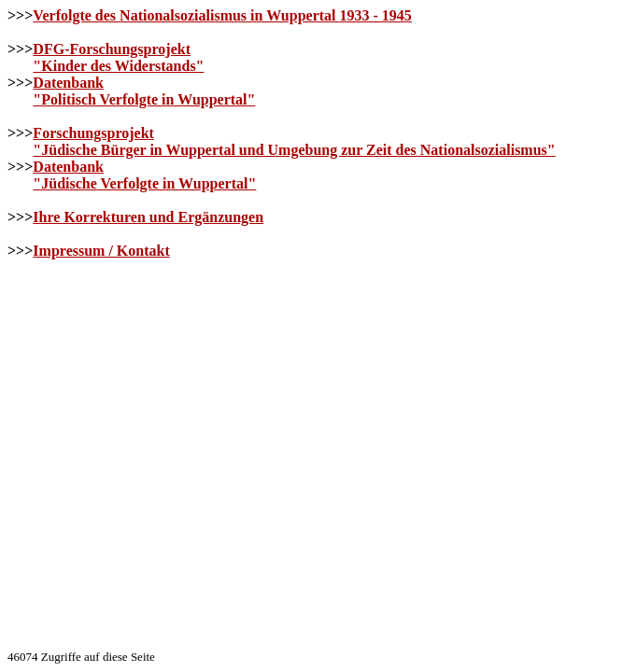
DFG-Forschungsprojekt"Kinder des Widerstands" (118, 57)
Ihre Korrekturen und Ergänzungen (148, 217)
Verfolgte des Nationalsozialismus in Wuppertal (222, 15)
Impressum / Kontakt (101, 251)
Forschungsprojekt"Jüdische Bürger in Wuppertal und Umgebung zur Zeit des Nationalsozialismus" (294, 141)
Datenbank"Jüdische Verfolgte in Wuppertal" (144, 175)
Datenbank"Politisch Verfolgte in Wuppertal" (144, 91)
